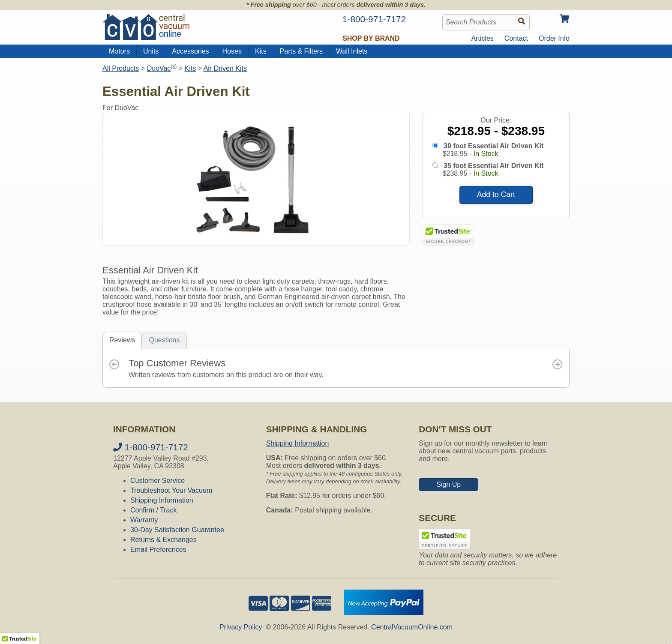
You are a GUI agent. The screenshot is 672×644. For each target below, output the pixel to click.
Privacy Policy (241, 627)
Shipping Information (162, 500)
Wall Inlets (352, 51)
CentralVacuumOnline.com (412, 627)
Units (151, 51)
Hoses (232, 51)
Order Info (554, 38)
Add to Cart (496, 195)
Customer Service (157, 481)
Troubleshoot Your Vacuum (171, 490)
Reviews (122, 340)
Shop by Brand (371, 38)
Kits (261, 51)
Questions (164, 340)
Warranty (144, 520)
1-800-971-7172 (151, 447)
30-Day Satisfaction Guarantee (177, 530)
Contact (516, 38)
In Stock (486, 154)
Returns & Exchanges (163, 540)
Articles (482, 38)
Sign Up (448, 484)
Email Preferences (158, 550)
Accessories (190, 51)
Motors (119, 51)
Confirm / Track (153, 510)
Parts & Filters (301, 51)
